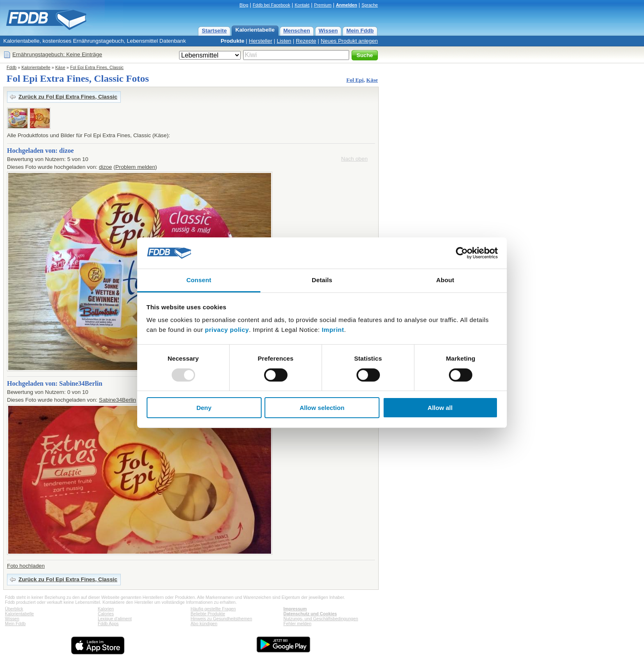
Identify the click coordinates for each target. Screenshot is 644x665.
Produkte (232, 41)
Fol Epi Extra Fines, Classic (97, 67)
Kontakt (302, 5)
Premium (323, 5)
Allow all (440, 408)
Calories (106, 614)
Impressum (295, 609)
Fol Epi (355, 80)
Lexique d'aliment (115, 619)
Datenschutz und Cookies (310, 614)
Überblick (14, 609)
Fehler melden (297, 624)
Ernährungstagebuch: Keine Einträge (57, 54)
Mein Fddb (360, 31)
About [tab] (445, 280)
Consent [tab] (199, 280)
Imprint (333, 330)
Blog (244, 5)
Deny (204, 408)
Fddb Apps (108, 624)
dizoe (106, 167)
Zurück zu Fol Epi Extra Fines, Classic (68, 97)
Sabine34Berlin (117, 400)
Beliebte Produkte (208, 614)
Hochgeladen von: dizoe (40, 151)
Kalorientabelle (255, 30)
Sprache (370, 5)
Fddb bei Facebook (271, 5)
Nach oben (354, 159)
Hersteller (261, 41)
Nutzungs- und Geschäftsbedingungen (321, 619)
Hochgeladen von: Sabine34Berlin (55, 383)
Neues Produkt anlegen (349, 41)
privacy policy (227, 330)
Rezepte (306, 41)
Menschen (297, 31)
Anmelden (347, 5)
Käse (60, 67)
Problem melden (135, 167)
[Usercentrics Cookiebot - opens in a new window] (462, 253)
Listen (284, 41)
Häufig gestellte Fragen (213, 609)
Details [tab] (322, 280)
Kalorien (106, 609)
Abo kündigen (204, 624)
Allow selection (322, 408)
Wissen (328, 31)
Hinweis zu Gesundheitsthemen (221, 619)
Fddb (11, 67)
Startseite (214, 31)
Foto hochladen (26, 566)
